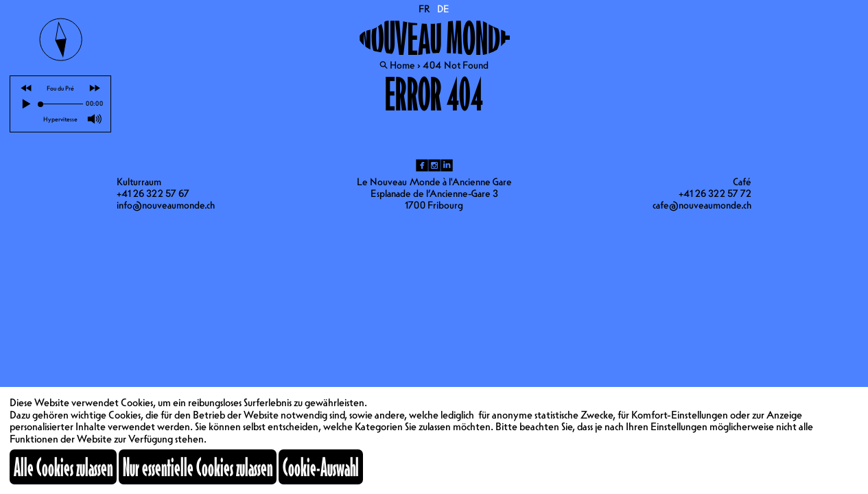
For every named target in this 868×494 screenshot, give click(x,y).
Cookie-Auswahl (321, 467)
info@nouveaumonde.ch (166, 205)
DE (443, 9)
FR (425, 9)
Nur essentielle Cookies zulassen (198, 467)
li (447, 165)
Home (402, 65)
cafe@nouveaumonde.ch (702, 205)
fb (422, 165)
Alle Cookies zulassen (63, 467)
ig (434, 165)
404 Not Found (456, 65)
